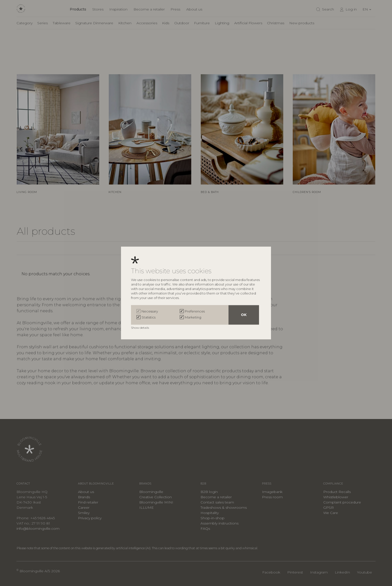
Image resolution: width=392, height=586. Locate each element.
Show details (140, 328)
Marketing (193, 317)
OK (244, 315)
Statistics (148, 317)
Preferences (195, 311)
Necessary (150, 311)
